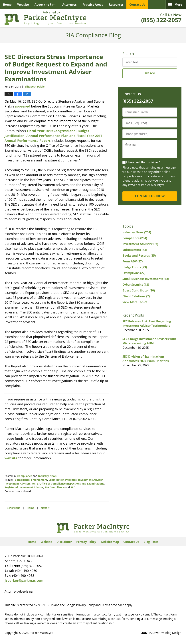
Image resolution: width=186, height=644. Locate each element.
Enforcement (39, 480)
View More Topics (135, 302)
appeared (22, 106)
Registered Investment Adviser (24, 487)
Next (45, 508)
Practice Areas (93, 5)
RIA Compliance (55, 487)
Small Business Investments (146, 279)
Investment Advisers (18, 484)
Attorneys (69, 5)
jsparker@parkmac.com (24, 580)
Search (150, 73)
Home (7, 5)
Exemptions (134, 273)
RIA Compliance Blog (45, 18)
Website (23, 5)
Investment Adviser (90, 480)
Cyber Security (136, 285)
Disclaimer (64, 542)
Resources (116, 5)
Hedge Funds (135, 267)
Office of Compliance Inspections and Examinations (72, 484)
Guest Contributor (139, 290)
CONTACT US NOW (150, 196)
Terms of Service (113, 605)
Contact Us (137, 5)
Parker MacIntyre (42, 633)
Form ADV (133, 261)
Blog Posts (151, 542)
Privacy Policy (86, 542)
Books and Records (139, 256)
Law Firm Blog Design (161, 633)
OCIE (35, 484)
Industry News (47, 476)
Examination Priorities (63, 480)
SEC (73, 487)
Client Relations (136, 296)
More (178, 5)
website (11, 458)
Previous (13, 508)
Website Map (110, 542)
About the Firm (46, 5)
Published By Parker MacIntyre (161, 18)
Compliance (25, 476)
